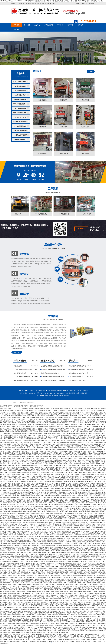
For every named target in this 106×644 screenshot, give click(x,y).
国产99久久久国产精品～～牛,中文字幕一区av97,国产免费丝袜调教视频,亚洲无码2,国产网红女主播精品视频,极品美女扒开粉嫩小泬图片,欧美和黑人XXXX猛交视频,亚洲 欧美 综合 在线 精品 (52, 1)
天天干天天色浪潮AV (68, 634)
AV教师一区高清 (97, 641)
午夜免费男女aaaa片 (36, 634)
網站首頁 (17, 25)
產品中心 (78, 3)
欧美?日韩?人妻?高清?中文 (11, 641)
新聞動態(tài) (49, 25)
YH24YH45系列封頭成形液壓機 (20, 127)
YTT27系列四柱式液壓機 (20, 86)
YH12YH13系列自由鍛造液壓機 (20, 122)
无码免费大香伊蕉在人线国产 (82, 640)
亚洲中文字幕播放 (5, 636)
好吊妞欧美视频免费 (63, 636)
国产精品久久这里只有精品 (28, 636)
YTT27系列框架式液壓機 (20, 82)
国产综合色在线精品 (97, 638)
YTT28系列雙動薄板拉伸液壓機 (20, 91)
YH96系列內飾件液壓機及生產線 (20, 135)
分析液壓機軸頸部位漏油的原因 (50, 377)
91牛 (1, 641)
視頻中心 (70, 25)
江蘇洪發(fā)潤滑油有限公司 (26, 402)
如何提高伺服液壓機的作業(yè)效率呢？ (52, 366)
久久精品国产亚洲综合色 (77, 636)
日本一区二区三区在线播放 (55, 640)
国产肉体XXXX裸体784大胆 (92, 636)
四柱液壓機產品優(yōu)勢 (76, 377)
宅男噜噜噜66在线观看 (49, 634)
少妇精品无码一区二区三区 (39, 640)
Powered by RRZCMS (63, 390)
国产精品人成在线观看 (35, 638)
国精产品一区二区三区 (77, 638)
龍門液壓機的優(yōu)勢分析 (49, 380)
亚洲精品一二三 (15, 636)
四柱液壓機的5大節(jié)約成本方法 (79, 373)
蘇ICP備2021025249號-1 (81, 390)
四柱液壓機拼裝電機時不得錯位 (22, 377)
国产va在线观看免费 (80, 634)
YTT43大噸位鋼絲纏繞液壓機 (20, 109)
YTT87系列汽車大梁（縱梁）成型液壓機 (20, 118)
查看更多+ (17, 352)
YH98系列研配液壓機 (19, 139)
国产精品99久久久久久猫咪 (18, 634)
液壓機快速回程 (18, 366)
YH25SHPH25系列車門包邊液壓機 (20, 131)
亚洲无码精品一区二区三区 (50, 638)
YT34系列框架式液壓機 (19, 99)
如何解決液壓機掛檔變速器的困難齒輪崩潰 (53, 369)
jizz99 (28, 634)
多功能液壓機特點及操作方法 (77, 369)
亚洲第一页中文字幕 (64, 638)
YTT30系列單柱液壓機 (19, 104)
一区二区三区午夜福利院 (43, 636)
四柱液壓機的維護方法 (20, 373)
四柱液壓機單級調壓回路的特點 (78, 366)
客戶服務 (81, 25)
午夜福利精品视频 (68, 640)
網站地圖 (92, 3)
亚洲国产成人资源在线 (98, 640)
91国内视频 (87, 638)
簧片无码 (59, 634)
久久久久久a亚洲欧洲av (22, 638)
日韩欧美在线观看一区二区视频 (96, 634)
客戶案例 (60, 25)
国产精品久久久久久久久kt (23, 640)
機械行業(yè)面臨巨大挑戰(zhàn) (50, 373)
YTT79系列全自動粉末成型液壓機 (20, 113)
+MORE (91, 71)
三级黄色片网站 (10, 638)
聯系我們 (85, 3)
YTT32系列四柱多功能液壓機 (20, 95)
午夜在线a (54, 636)
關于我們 (27, 25)
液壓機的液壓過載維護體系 (21, 380)
